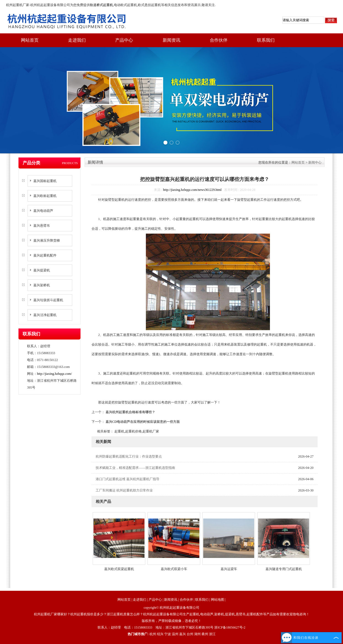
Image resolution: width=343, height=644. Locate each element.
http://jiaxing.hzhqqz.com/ (54, 374)
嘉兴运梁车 (229, 569)
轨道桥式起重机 (101, 5)
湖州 (197, 634)
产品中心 (124, 40)
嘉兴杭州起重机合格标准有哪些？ (130, 412)
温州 (175, 634)
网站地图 (218, 600)
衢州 (205, 634)
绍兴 (160, 634)
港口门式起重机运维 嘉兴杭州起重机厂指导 (128, 479)
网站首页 (30, 40)
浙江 (212, 634)
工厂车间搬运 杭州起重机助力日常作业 (124, 490)
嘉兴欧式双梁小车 (174, 569)
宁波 (168, 634)
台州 (190, 634)
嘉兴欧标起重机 (45, 196)
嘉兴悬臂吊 (42, 226)
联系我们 (266, 40)
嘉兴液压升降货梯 (47, 241)
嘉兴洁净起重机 (45, 315)
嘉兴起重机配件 (45, 255)
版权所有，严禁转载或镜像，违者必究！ (171, 621)
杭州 (153, 634)
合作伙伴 (219, 40)
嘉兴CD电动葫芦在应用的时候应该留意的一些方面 (142, 422)
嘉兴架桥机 (42, 285)
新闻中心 (315, 162)
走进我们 (77, 40)
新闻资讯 (171, 40)
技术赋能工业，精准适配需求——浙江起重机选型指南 (135, 468)
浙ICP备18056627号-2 (230, 627)
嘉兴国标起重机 (45, 181)
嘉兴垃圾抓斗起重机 (48, 300)
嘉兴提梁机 (42, 270)
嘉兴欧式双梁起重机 (119, 569)
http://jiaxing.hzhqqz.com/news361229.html (192, 190)
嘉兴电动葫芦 (43, 211)
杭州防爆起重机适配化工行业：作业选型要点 (129, 456)
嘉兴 (183, 634)
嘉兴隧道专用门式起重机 (284, 569)
